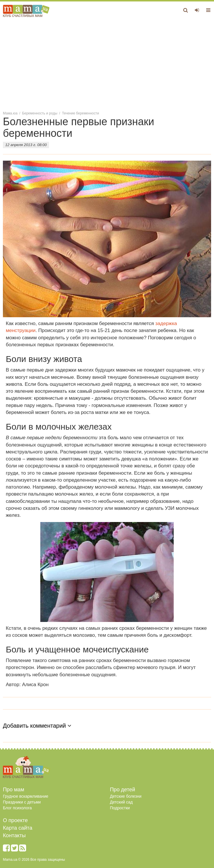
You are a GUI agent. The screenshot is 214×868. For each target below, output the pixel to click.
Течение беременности (81, 113)
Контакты (14, 835)
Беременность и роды (40, 113)
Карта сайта (18, 828)
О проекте (15, 820)
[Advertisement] (107, 64)
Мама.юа (10, 113)
